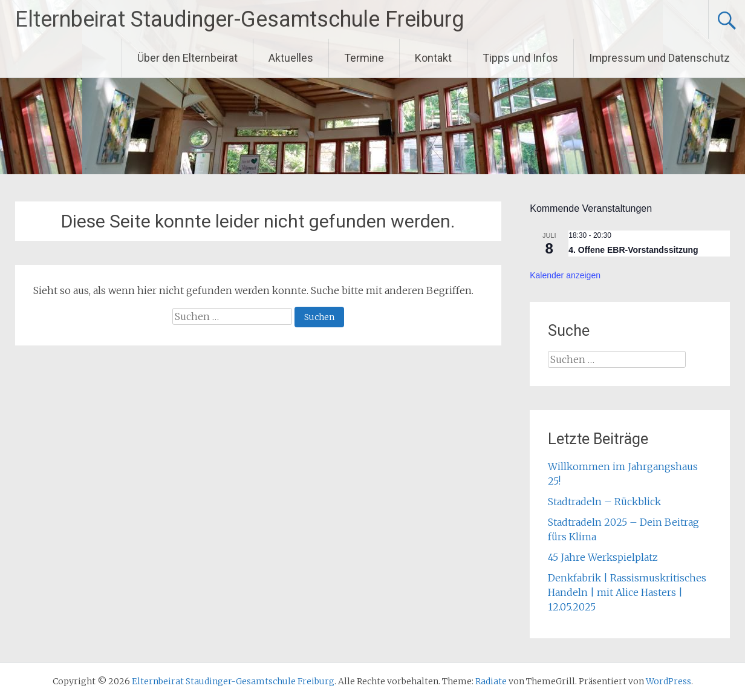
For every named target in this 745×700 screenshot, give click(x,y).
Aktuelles (291, 58)
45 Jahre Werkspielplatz (603, 557)
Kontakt (433, 58)
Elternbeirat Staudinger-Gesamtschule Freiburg (239, 19)
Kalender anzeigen (565, 275)
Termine (364, 58)
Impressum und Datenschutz (659, 58)
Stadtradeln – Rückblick (604, 502)
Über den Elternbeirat (187, 58)
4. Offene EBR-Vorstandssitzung (633, 250)
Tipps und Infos (520, 58)
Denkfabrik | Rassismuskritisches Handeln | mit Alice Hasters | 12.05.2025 (627, 592)
